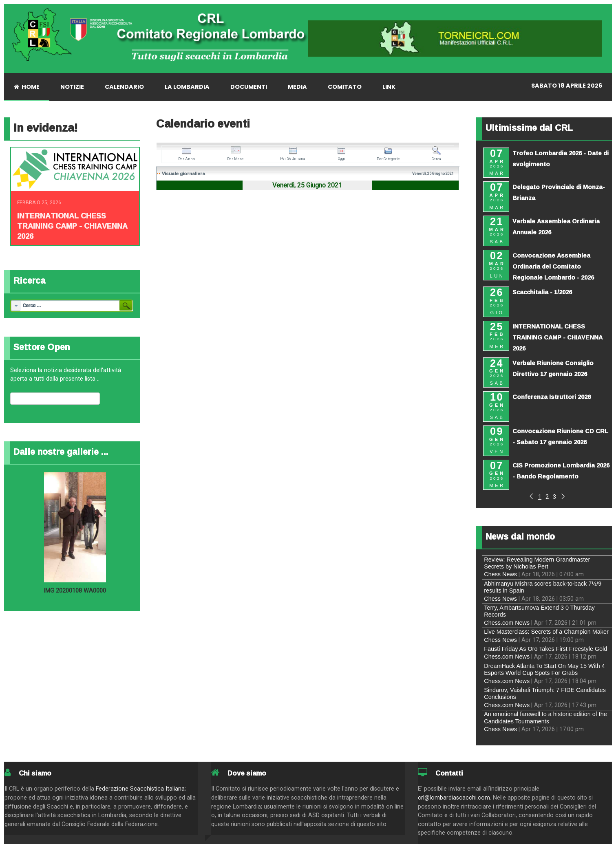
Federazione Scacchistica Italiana (140, 789)
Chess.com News (507, 623)
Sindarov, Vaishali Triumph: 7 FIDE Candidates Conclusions (545, 693)
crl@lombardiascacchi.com (454, 798)
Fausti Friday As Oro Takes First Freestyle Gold (545, 649)
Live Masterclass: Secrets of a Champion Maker (546, 632)
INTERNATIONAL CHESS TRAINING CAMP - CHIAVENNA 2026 (72, 226)
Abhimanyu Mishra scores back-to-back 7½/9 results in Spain (543, 587)
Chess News (500, 574)
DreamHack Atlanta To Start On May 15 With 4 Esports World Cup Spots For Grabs (544, 669)
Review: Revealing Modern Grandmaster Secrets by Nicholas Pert (537, 563)
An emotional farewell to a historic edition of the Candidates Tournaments (545, 717)
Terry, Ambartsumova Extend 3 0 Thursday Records (539, 611)
